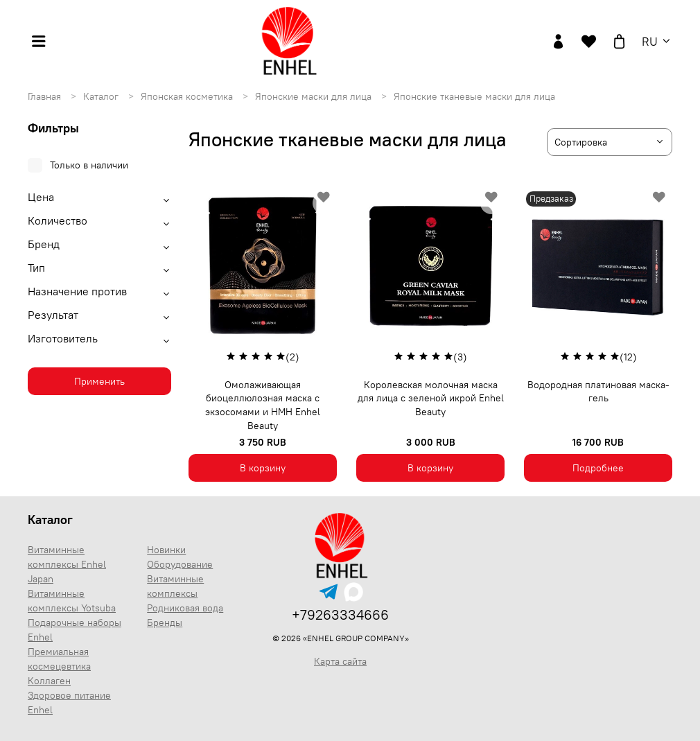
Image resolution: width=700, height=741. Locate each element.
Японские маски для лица (315, 96)
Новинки (166, 550)
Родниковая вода (185, 608)
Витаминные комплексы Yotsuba (72, 601)
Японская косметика (188, 96)
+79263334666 (340, 614)
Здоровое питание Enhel (69, 703)
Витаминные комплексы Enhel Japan (67, 564)
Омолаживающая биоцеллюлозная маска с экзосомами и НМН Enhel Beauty (263, 405)
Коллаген (49, 681)
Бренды (165, 622)
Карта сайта (340, 661)
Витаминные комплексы (175, 586)
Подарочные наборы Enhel (75, 630)
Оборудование (180, 564)
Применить (99, 381)
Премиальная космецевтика (59, 659)
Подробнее (598, 468)
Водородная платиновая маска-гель (598, 392)
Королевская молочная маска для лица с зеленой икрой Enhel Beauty (431, 398)
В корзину (263, 468)
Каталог (102, 96)
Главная (46, 96)
